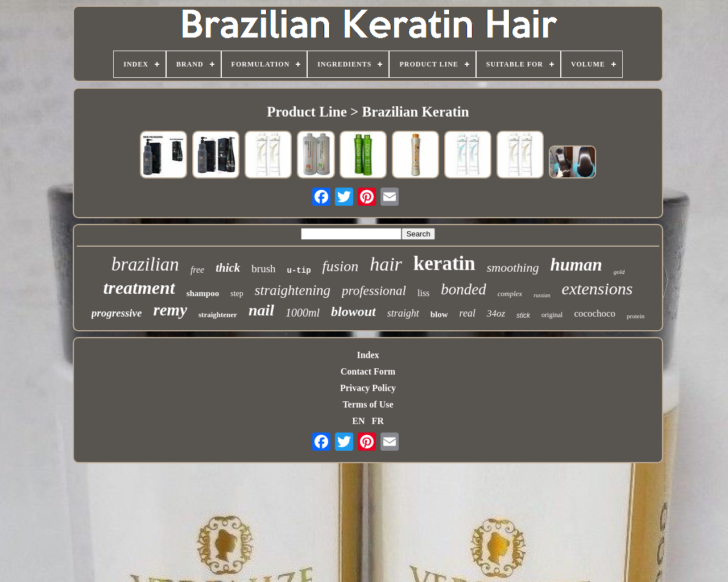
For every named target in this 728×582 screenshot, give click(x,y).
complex (510, 294)
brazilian (145, 264)
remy (170, 310)
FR (377, 421)
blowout (353, 311)
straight (403, 313)
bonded (463, 289)
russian (542, 295)
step (237, 294)
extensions (597, 288)
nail (261, 310)
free (197, 270)
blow (439, 314)
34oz (496, 313)
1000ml (303, 313)
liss (423, 293)
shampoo (203, 293)
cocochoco (595, 313)
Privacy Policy (368, 388)
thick (228, 268)
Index (368, 355)
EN (358, 421)
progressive (117, 313)
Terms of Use (368, 404)
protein (636, 316)
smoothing (513, 267)
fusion (341, 266)
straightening (293, 290)
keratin (444, 263)
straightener (218, 315)
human (576, 265)
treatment (139, 288)
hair (386, 264)
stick (523, 315)
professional (374, 291)
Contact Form (368, 371)
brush (263, 269)
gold (619, 272)
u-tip (299, 271)
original (552, 315)
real (468, 313)
